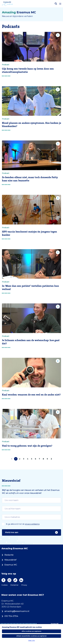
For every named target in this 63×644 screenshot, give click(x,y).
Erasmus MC (9, 565)
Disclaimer (14, 585)
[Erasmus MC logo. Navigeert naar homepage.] (7, 4)
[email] (31, 500)
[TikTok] (15, 580)
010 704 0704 (10, 616)
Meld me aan (31, 532)
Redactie (7, 555)
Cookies (4, 585)
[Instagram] (9, 580)
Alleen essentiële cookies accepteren (31, 636)
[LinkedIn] (21, 580)
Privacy (24, 585)
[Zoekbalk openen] (56, 4)
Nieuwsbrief (9, 560)
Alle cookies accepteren (31, 631)
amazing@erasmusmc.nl (15, 611)
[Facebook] (3, 580)
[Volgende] (51, 459)
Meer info (31, 640)
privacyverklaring (32, 524)
